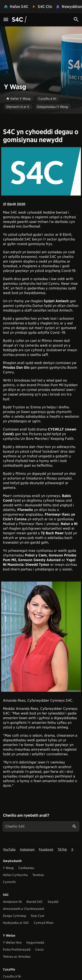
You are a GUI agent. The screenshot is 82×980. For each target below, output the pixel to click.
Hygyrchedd (35, 943)
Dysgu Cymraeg (14, 916)
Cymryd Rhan (44, 923)
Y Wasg (8, 868)
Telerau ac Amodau (17, 957)
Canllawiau (26, 868)
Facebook (46, 849)
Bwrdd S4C (35, 902)
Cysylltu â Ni (12, 976)
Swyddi (53, 902)
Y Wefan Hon (12, 943)
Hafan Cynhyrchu (15, 875)
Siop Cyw (37, 916)
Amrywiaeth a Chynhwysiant (24, 909)
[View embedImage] (41, 171)
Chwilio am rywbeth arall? (26, 815)
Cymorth (9, 882)
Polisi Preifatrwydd (17, 950)
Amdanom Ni (12, 902)
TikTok (62, 849)
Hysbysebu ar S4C (16, 923)
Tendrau (38, 875)
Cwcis (39, 950)
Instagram (27, 849)
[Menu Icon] (6, 20)
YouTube (9, 849)
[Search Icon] (76, 19)
